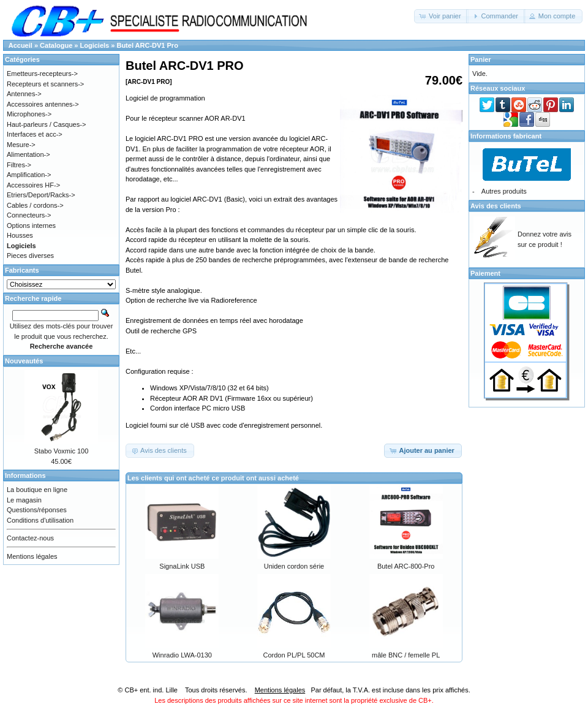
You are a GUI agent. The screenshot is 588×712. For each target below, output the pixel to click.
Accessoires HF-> (33, 185)
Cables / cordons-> (35, 205)
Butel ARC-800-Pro (406, 566)
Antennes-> (24, 94)
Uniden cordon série (294, 566)
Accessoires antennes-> (43, 104)
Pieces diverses (30, 256)
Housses (20, 235)
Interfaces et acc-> (35, 134)
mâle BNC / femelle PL (406, 655)
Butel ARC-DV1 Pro (147, 45)
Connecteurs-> (29, 215)
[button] (441, 16)
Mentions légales (32, 556)
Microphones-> (29, 114)
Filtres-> (19, 165)
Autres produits (504, 191)
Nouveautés (24, 361)
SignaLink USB (182, 566)
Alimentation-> (28, 154)
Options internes (31, 225)
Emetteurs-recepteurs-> (42, 74)
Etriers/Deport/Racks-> (41, 195)
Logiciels (95, 45)
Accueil (21, 45)
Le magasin (24, 500)
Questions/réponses (37, 510)
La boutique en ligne (37, 490)
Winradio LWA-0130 (182, 655)
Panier (481, 59)
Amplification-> (29, 175)
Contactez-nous (30, 538)
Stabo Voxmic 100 (62, 451)
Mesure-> (21, 145)
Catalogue (56, 45)
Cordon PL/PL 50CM (294, 655)
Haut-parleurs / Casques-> (46, 124)
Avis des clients (496, 206)
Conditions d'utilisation (40, 520)
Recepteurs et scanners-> (45, 84)
